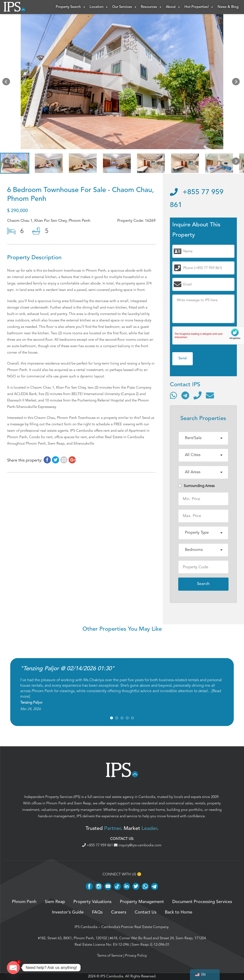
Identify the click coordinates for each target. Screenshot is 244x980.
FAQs (97, 913)
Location (99, 7)
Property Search (71, 7)
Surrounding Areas (196, 486)
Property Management (142, 902)
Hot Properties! (199, 7)
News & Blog (228, 7)
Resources (151, 7)
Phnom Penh (56, 803)
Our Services (125, 7)
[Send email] (210, 395)
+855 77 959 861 (98, 845)
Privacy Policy (136, 956)
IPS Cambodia (86, 927)
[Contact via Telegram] (185, 395)
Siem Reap (83, 803)
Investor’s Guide (68, 913)
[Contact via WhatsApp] (173, 395)
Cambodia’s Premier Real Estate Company (135, 927)
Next (237, 83)
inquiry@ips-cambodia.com (138, 845)
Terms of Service (110, 956)
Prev (7, 83)
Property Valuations (92, 902)
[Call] (198, 395)
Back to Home (179, 913)
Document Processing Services (202, 902)
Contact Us (146, 913)
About (173, 7)
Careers (119, 913)
